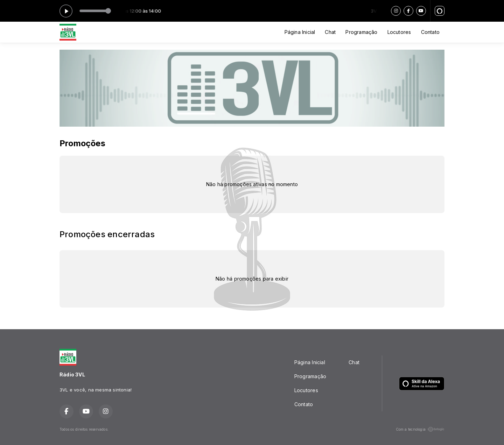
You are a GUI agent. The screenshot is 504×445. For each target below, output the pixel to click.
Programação (361, 32)
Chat (330, 32)
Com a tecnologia (420, 429)
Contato (430, 32)
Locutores (399, 32)
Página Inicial (300, 32)
